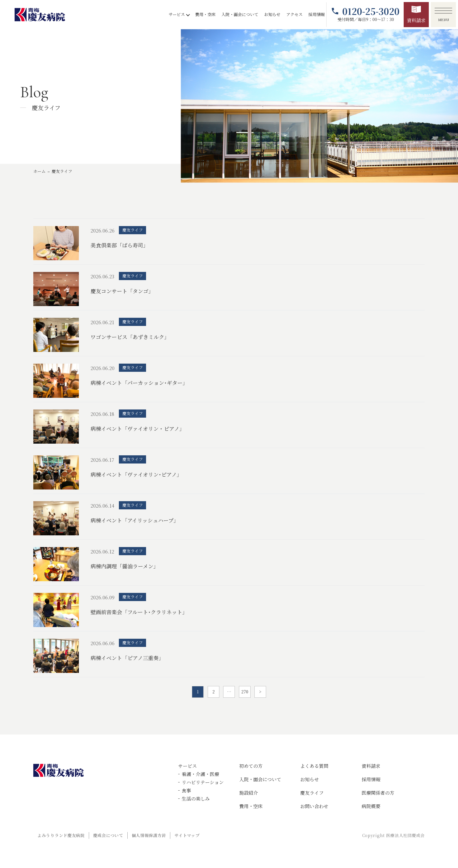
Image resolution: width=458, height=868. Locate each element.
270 (245, 692)
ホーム (39, 171)
